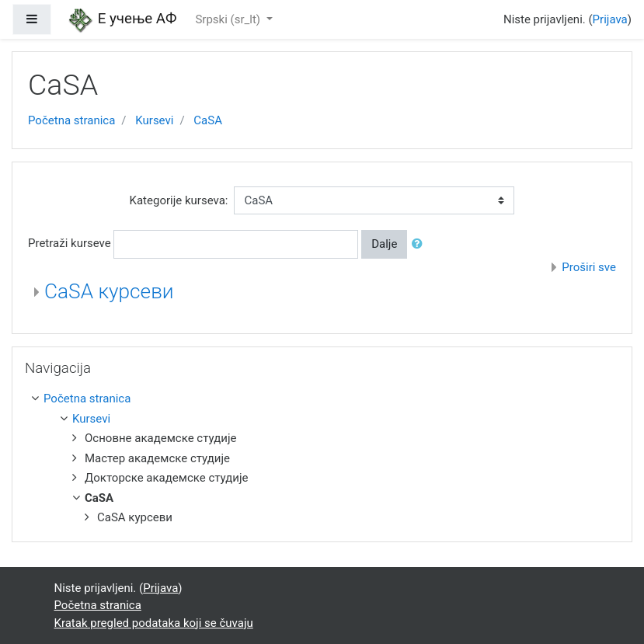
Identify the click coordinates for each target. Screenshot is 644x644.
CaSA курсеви (109, 291)
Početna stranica (71, 120)
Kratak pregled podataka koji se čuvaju (154, 623)
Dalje (384, 244)
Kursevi (154, 120)
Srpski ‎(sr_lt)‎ (229, 19)
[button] (420, 244)
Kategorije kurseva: (179, 200)
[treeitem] (325, 399)
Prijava (610, 19)
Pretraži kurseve (70, 243)
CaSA (208, 120)
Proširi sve (589, 267)
